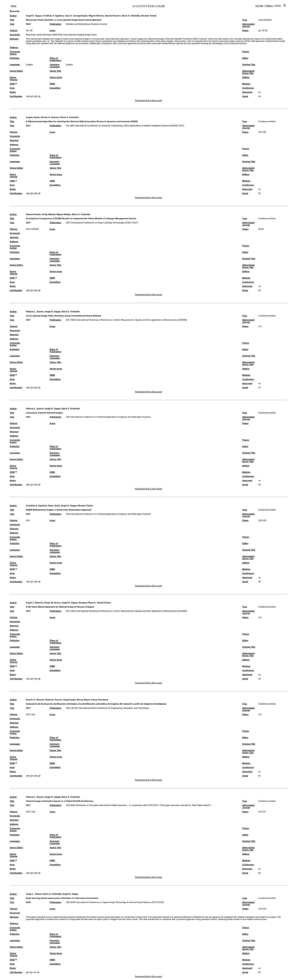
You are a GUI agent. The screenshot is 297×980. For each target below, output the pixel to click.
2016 (28, 24)
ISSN (12, 84)
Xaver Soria (54, 506)
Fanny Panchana (100, 700)
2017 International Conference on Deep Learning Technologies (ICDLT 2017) (102, 223)
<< (134, 6)
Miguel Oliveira (96, 16)
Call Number (16, 96)
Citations (269, 6)
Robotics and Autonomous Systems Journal (86, 24)
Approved (247, 92)
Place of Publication (55, 59)
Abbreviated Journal (248, 25)
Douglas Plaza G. (87, 603)
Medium (246, 84)
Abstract (14, 39)
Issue (53, 30)
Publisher (15, 58)
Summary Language (55, 66)
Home (14, 6)
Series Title (55, 71)
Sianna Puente (33, 214)
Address (14, 47)
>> (156, 6)
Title (12, 20)
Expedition (55, 88)
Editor (245, 58)
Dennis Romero (113, 16)
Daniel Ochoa (104, 603)
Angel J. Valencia (35, 603)
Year (12, 24)
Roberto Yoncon (54, 700)
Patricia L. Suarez (35, 312)
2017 (28, 126)
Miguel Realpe (64, 214)
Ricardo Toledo (149, 16)
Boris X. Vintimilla (131, 16)
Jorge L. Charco (34, 894)
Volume (14, 30)
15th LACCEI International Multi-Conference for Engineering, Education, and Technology (107, 708)
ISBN (52, 84)
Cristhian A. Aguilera (53, 16)
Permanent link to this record (148, 100)
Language (15, 65)
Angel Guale (69, 700)
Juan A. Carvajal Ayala (76, 16)
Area (12, 88)
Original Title (249, 65)
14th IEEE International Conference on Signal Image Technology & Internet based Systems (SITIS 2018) (115, 902)
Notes (13, 92)
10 (153, 6)
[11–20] (161, 6)
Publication (55, 24)
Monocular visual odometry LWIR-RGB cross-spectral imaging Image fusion (61, 35)
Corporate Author (15, 53)
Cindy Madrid (49, 214)
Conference (248, 88)
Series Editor (16, 71)
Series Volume (14, 78)
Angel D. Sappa (34, 16)
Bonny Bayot (83, 700)
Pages (245, 30)
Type (245, 20)
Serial (245, 96)
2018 (28, 902)
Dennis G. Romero (50, 117)
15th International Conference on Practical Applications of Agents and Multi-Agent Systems (108, 417)
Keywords (15, 35)
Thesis (246, 52)
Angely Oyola (33, 117)
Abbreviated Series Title (248, 72)
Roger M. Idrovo (53, 603)
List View (259, 6)
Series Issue (56, 77)
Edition (246, 77)
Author (13, 16)
